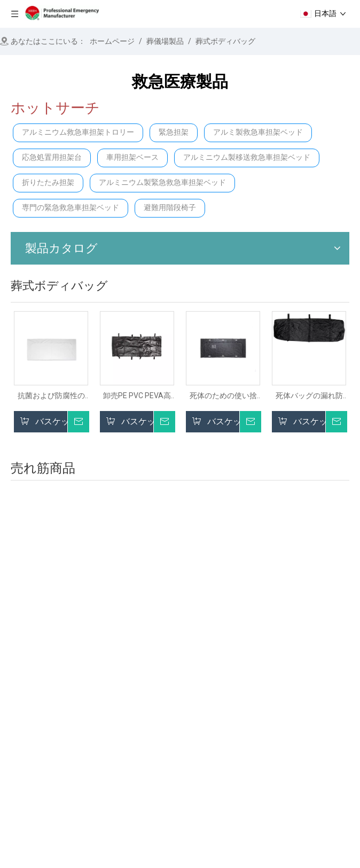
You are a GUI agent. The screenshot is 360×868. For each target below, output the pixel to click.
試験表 (258, 737)
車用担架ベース (132, 157)
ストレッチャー (154, 714)
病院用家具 (267, 706)
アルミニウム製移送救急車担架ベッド (247, 157)
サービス (21, 773)
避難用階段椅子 (170, 208)
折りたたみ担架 (48, 183)
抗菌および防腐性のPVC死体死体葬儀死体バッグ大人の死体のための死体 (51, 396)
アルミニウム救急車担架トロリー (78, 132)
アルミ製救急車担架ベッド (258, 132)
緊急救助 (142, 743)
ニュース (21, 758)
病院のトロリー (154, 758)
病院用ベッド (150, 773)
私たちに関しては (37, 728)
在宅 (13, 714)
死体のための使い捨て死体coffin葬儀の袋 (223, 396)
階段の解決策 (150, 728)
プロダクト (25, 743)
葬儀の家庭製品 (275, 721)
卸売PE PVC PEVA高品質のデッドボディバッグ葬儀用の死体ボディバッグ (137, 396)
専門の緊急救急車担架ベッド (71, 208)
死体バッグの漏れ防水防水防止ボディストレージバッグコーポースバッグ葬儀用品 (309, 396)
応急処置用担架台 (52, 157)
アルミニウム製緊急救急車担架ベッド (162, 183)
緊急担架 (174, 132)
